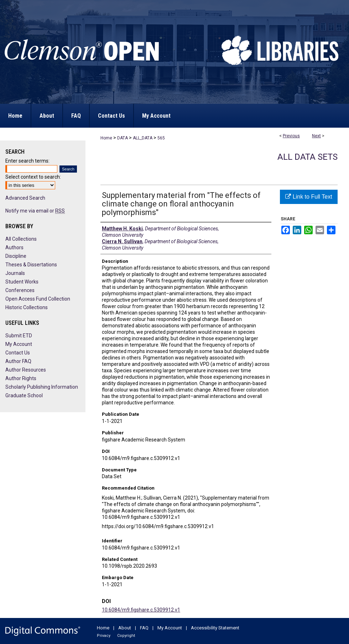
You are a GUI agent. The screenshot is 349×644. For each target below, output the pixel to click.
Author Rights (21, 378)
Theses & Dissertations (31, 265)
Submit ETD (19, 336)
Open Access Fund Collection (38, 299)
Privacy (104, 636)
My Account (19, 344)
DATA (123, 138)
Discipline (16, 256)
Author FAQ (18, 361)
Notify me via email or (35, 211)
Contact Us (18, 353)
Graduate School (24, 395)
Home (106, 138)
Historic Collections (27, 307)
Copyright (126, 636)
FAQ (144, 628)
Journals (15, 273)
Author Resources (26, 370)
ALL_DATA (143, 138)
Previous (291, 136)
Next (316, 136)
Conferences (20, 290)
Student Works (22, 282)
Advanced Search (25, 198)
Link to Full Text (309, 197)
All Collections (21, 239)
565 (161, 138)
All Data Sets (308, 157)
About (125, 628)
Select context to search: (33, 177)
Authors (14, 247)
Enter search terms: (27, 161)
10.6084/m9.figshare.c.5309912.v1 (141, 610)
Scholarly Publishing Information (42, 387)
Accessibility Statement (215, 628)
